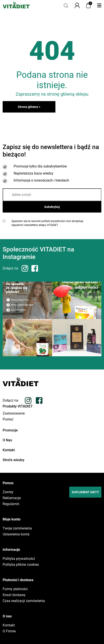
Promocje (10, 430)
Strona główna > (29, 107)
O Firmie (9, 631)
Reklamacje (12, 498)
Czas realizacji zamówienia (24, 601)
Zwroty (8, 492)
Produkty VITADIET (18, 406)
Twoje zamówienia (17, 528)
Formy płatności (15, 589)
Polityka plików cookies (21, 565)
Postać (8, 419)
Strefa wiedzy (14, 460)
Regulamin (11, 504)
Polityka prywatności (19, 559)
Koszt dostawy (14, 595)
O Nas (7, 440)
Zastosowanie (14, 413)
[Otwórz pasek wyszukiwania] (66, 5)
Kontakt (9, 450)
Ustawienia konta (16, 534)
